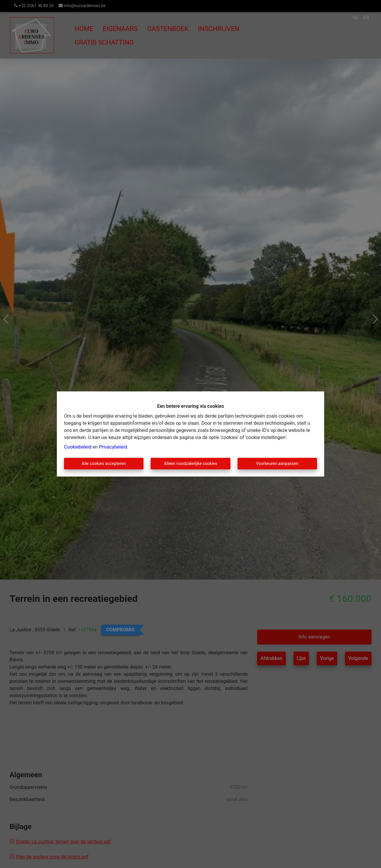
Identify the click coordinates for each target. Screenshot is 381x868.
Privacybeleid (113, 447)
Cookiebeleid (78, 447)
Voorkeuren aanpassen (277, 463)
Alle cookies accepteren (104, 463)
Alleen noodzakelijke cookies (190, 463)
